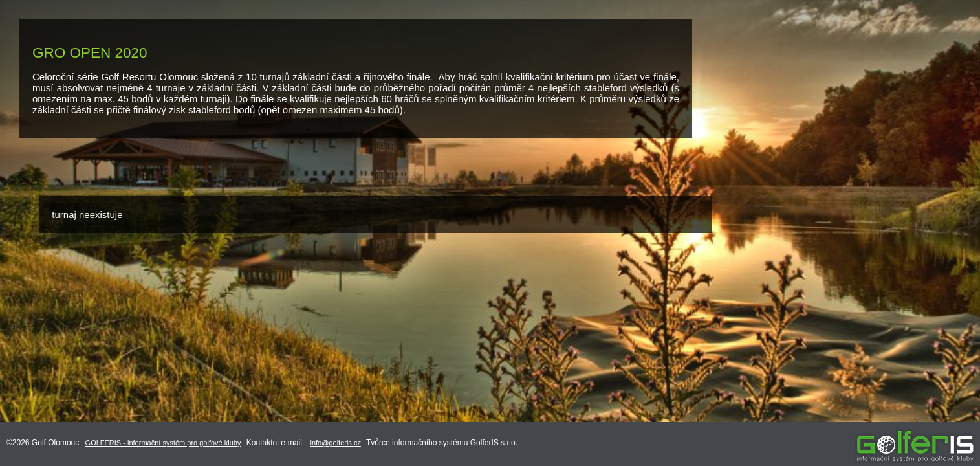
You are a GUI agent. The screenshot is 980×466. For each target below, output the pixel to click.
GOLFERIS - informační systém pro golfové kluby (163, 443)
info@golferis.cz (336, 443)
